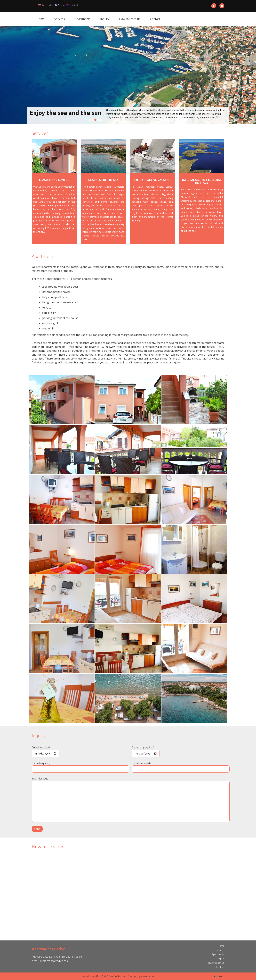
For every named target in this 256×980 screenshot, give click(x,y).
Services (60, 19)
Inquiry (105, 19)
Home (41, 19)
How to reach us (130, 19)
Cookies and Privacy (124, 976)
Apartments (83, 19)
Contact (155, 19)
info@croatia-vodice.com (54, 961)
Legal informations (147, 976)
